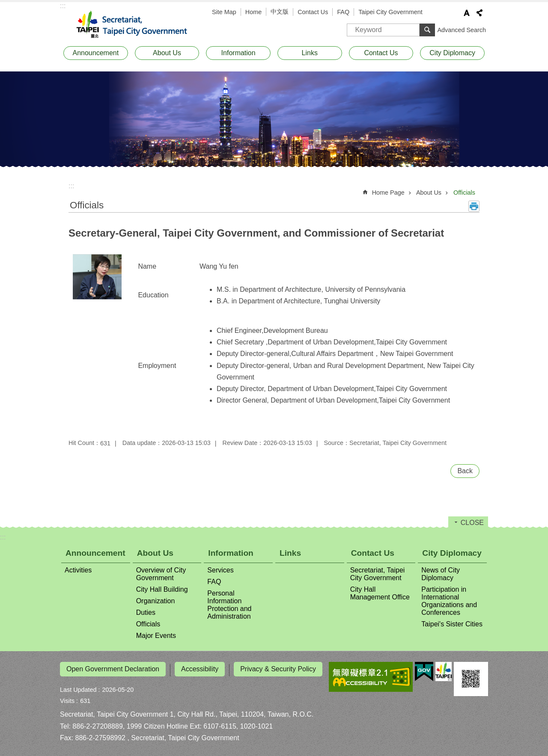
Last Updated (78, 688)
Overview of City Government (161, 574)
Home (253, 12)
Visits (67, 699)
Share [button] (479, 13)
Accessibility (200, 669)
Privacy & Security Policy (278, 669)
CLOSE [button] (472, 523)
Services (220, 570)
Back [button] (465, 471)
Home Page (388, 193)
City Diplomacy (452, 53)
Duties (146, 612)
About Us (167, 53)
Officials (464, 193)
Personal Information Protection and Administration (229, 605)
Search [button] (427, 30)
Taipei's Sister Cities (452, 624)
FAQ (343, 12)
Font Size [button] (467, 13)
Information (238, 53)
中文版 (280, 12)
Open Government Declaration (113, 669)
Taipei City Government (390, 12)
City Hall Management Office (380, 593)
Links (310, 53)
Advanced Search (462, 30)
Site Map (224, 12)
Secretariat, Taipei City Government (137, 25)
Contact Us (313, 12)
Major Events (156, 636)
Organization (156, 601)
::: (63, 6)
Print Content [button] (474, 206)
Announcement (96, 53)
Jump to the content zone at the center (4, 4)
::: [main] (71, 186)
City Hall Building (162, 589)
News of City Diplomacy (441, 574)
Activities (78, 570)
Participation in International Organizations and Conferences (449, 601)
